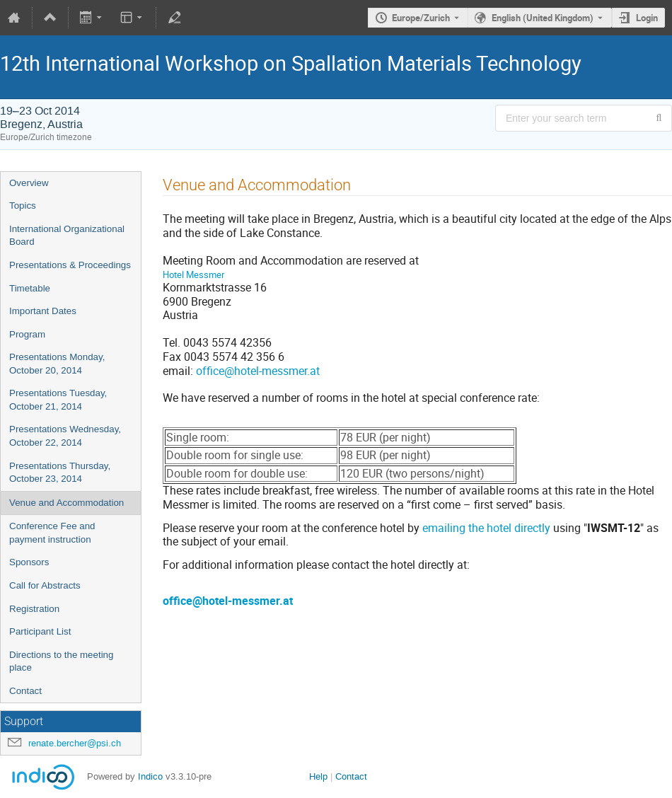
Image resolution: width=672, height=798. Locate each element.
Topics (23, 206)
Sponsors (29, 562)
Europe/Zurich (421, 18)
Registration (34, 609)
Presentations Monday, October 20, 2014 (57, 364)
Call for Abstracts (45, 585)
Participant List (40, 631)
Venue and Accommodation (66, 503)
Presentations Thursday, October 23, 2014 (60, 473)
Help (318, 776)
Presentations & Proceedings (70, 265)
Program (27, 334)
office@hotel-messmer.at (258, 371)
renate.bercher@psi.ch (75, 743)
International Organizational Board (67, 236)
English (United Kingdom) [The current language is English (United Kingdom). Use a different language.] (543, 18)
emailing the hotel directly (486, 528)
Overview (29, 183)
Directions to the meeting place (61, 661)
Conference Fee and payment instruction (52, 533)
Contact (25, 691)
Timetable (30, 288)
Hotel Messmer (193, 274)
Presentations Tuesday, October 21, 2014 (58, 400)
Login (647, 18)
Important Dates (43, 311)
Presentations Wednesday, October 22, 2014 (65, 436)
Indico (150, 776)
